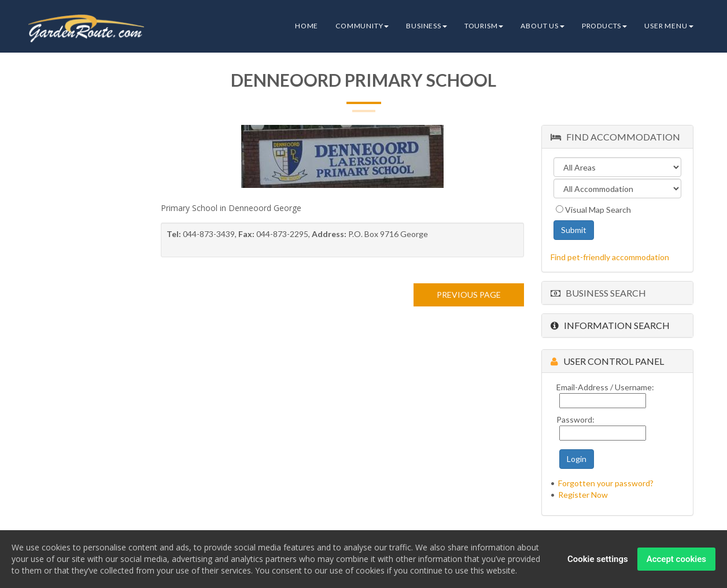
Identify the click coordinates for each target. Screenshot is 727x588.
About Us (542, 26)
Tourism (484, 26)
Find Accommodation (615, 137)
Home (307, 26)
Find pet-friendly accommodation (610, 257)
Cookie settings (598, 560)
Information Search (610, 325)
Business (426, 26)
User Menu (669, 26)
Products (604, 26)
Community (362, 26)
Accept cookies (676, 560)
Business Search (598, 293)
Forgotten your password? (606, 483)
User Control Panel (607, 361)
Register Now (583, 495)
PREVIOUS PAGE (469, 295)
